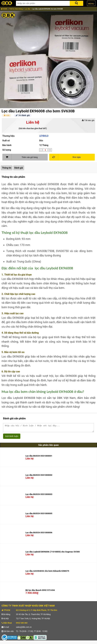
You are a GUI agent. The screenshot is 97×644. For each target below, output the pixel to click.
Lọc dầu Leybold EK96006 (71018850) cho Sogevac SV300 (53, 553)
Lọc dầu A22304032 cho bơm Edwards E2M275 (47, 572)
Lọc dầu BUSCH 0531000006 (39, 534)
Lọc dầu (28, 9)
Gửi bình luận (12, 438)
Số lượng (7, 150)
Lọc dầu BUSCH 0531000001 (39, 457)
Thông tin (7, 168)
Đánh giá (19, 168)
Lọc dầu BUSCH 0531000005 (39, 515)
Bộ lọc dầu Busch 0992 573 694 (40, 592)
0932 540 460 (22, 624)
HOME (4, 9)
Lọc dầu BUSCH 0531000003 (39, 496)
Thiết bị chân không (16, 9)
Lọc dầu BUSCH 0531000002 (39, 476)
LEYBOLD (44, 136)
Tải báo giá (88, 120)
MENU (91, 4)
